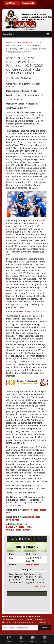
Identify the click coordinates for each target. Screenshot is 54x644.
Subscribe (44, 628)
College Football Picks (29, 42)
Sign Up (9, 639)
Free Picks (11, 42)
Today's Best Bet (28, 3)
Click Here (18, 505)
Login (21, 639)
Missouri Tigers (14, 530)
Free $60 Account (12, 3)
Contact (33, 639)
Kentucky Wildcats (15, 527)
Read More (40, 586)
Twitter (29, 527)
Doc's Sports (33, 565)
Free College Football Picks (32, 312)
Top (45, 639)
